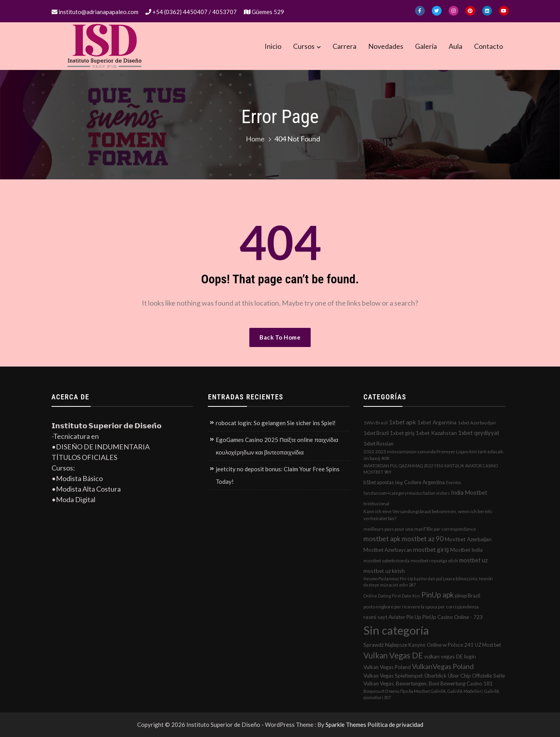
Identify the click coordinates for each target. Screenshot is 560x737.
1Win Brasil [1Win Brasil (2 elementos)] (376, 423)
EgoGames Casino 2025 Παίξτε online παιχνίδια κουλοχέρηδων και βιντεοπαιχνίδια (277, 446)
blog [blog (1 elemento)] (399, 482)
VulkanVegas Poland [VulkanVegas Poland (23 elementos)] (443, 666)
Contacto (488, 46)
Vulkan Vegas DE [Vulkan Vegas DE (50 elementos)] (393, 655)
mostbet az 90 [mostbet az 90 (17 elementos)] (423, 539)
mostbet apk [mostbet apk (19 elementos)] (382, 539)
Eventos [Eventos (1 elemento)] (454, 482)
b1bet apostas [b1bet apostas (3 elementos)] (379, 482)
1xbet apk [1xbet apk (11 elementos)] (403, 422)
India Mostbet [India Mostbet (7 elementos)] (469, 492)
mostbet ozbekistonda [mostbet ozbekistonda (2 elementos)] (386, 561)
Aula (455, 46)
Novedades (386, 46)
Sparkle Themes (346, 724)
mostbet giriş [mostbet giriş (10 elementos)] (431, 549)
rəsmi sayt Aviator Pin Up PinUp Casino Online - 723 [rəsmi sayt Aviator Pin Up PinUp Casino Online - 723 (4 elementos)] (423, 617)
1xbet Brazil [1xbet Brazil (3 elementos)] (376, 433)
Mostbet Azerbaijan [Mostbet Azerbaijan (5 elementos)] (468, 539)
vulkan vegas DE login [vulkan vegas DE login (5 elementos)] (450, 656)
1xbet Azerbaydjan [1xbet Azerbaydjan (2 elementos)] (477, 423)
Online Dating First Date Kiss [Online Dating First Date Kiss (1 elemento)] (392, 596)
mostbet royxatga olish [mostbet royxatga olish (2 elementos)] (434, 561)
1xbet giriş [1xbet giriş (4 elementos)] (402, 433)
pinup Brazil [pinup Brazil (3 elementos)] (468, 596)
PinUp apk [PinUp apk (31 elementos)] (437, 595)
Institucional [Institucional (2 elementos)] (376, 504)
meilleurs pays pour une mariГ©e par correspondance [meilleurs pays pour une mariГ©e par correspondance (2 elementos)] (420, 529)
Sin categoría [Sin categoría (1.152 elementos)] (396, 630)
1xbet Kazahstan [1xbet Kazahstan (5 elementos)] (436, 433)
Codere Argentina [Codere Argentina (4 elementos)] (424, 482)
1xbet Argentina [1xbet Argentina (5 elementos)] (437, 422)
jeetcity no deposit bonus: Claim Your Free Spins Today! (278, 475)
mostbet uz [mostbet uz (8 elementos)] (473, 560)
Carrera (344, 46)
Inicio (273, 46)
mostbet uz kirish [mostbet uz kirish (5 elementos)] (384, 571)
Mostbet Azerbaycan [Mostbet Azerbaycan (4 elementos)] (388, 550)
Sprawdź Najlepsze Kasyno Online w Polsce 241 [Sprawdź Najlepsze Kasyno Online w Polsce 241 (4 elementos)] (419, 645)
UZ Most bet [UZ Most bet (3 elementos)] (488, 645)
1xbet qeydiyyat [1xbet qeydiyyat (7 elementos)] (479, 433)
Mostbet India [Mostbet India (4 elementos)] (466, 550)
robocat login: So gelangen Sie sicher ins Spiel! (276, 423)
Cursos (304, 46)
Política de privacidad (395, 724)
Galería (426, 46)
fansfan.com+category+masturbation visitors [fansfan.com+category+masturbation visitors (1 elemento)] (407, 493)
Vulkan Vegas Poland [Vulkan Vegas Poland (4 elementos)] (387, 667)
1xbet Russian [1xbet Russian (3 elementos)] (378, 444)
